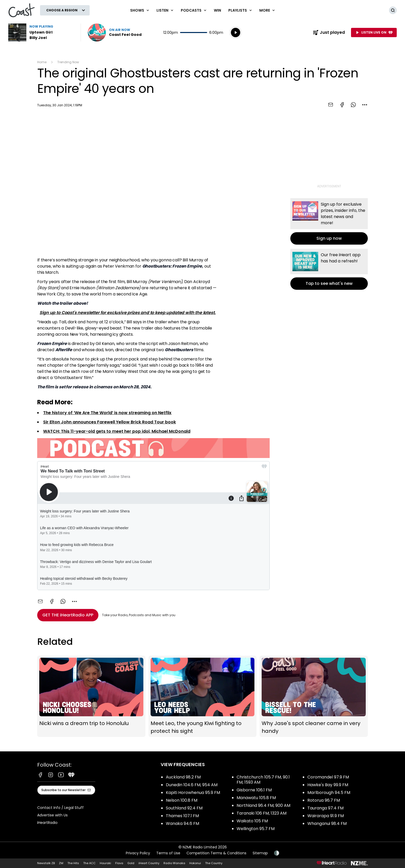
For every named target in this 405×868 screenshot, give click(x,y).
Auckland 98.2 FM (183, 777)
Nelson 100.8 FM (182, 800)
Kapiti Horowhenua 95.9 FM (193, 793)
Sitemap (260, 853)
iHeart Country (149, 863)
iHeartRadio (47, 823)
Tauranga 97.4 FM (325, 808)
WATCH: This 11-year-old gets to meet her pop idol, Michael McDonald (117, 431)
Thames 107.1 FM (182, 816)
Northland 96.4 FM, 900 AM (263, 805)
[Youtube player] (153, 183)
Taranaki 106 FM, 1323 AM (262, 813)
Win (217, 10)
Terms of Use (168, 853)
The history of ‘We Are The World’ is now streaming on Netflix (107, 413)
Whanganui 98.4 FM (327, 823)
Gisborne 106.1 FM (254, 790)
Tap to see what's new (329, 269)
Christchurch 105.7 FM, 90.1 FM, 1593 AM (263, 780)
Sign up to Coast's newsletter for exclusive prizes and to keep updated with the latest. (127, 313)
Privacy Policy (138, 853)
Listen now (115, 33)
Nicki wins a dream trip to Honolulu (91, 696)
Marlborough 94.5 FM (329, 793)
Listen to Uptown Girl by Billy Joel (41, 33)
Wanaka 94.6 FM (182, 823)
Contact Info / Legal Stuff (60, 808)
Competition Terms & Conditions (216, 853)
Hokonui (195, 863)
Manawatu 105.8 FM (256, 798)
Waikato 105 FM (252, 821)
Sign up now (329, 221)
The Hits (73, 863)
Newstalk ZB (46, 863)
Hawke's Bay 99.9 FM (328, 785)
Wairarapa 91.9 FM (326, 816)
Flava (119, 863)
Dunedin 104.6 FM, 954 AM (192, 785)
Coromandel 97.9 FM (328, 777)
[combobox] (365, 105)
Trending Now (68, 62)
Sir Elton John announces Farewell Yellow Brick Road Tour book (110, 422)
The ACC (89, 863)
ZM (61, 863)
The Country (214, 863)
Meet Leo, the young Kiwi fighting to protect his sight (203, 696)
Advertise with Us (52, 815)
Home (42, 62)
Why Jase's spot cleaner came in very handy (314, 696)
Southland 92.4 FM (184, 808)
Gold (131, 863)
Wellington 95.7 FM (256, 829)
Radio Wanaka (174, 863)
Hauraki (105, 863)
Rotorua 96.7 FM (324, 800)
